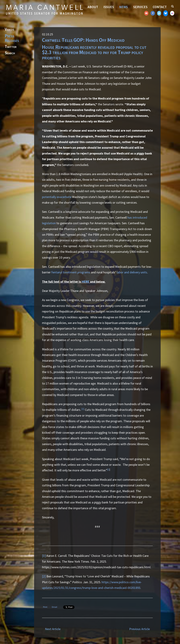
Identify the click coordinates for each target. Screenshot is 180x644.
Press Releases (12, 38)
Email (54, 607)
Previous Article (139, 629)
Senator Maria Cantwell (44, 10)
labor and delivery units (132, 272)
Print (45, 607)
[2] (44, 576)
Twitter (11, 47)
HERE (86, 282)
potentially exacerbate (57, 197)
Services (140, 7)
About (93, 7)
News (123, 7)
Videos (9, 29)
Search (10, 53)
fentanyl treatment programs (71, 272)
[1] (83, 409)
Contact (160, 7)
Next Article (53, 629)
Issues (109, 7)
